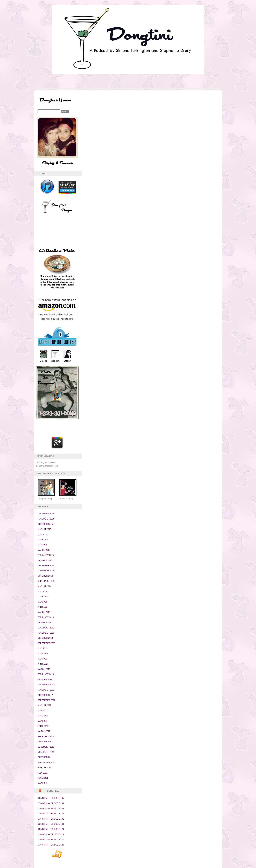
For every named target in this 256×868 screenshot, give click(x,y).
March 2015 (44, 550)
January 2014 (45, 622)
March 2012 (44, 731)
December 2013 (46, 628)
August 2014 (44, 586)
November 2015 (46, 519)
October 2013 (45, 638)
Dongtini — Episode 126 (51, 845)
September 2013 (46, 643)
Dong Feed (53, 791)
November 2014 (46, 571)
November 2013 (46, 633)
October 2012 (45, 695)
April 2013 (43, 664)
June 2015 (43, 540)
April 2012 (43, 726)
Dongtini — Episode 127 (51, 840)
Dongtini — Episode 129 (51, 829)
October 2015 (45, 524)
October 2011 (45, 757)
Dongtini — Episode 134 (51, 803)
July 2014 (42, 591)
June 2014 (43, 597)
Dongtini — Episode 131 (51, 819)
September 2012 (46, 700)
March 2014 (44, 612)
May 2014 (42, 602)
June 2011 (43, 778)
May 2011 (42, 783)
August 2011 (44, 768)
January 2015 (45, 560)
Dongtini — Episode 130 (51, 824)
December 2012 (46, 685)
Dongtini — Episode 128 (51, 834)
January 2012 (45, 742)
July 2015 (42, 535)
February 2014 (46, 617)
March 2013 (44, 669)
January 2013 (45, 680)
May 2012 (42, 721)
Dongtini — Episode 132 (51, 814)
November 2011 (46, 752)
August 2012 (44, 705)
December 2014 (46, 566)
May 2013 (42, 659)
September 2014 (46, 581)
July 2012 (42, 711)
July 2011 (42, 773)
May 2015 (42, 545)
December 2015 (46, 514)
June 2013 (43, 654)
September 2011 (46, 762)
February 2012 (46, 737)
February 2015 (46, 555)
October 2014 (45, 576)
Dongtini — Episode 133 (51, 808)
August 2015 (44, 529)
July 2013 (42, 648)
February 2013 (46, 674)
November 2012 (46, 690)
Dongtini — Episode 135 (51, 798)
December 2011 (46, 747)
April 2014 (43, 607)
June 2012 (43, 716)
